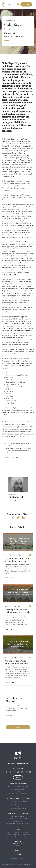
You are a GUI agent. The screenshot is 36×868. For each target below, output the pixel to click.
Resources (17, 835)
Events (17, 832)
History (6, 40)
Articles (9, 832)
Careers (18, 850)
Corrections (18, 854)
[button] (34, 4)
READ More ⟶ (9, 579)
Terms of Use (23, 859)
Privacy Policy (14, 859)
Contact (18, 841)
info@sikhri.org (18, 846)
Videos (9, 835)
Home (18, 829)
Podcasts (9, 837)
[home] (3, 4)
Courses (17, 837)
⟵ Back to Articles (10, 20)
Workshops (26, 835)
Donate (26, 4)
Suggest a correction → (12, 458)
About (26, 837)
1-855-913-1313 (18, 844)
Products (26, 832)
